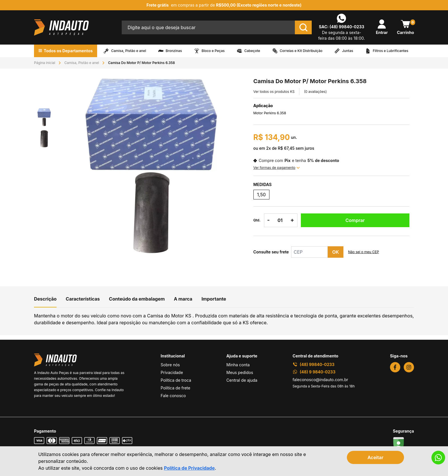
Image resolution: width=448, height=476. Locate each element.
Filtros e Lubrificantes (391, 51)
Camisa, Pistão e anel (129, 51)
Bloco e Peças (213, 51)
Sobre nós (170, 365)
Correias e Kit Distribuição (301, 51)
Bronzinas (174, 51)
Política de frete (175, 388)
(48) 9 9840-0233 (314, 372)
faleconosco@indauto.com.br (320, 380)
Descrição (45, 299)
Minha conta (238, 365)
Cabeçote (252, 51)
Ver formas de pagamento (277, 168)
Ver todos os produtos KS (274, 92)
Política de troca (176, 380)
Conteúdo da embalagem (137, 299)
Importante (214, 299)
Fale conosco (173, 396)
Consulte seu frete (271, 252)
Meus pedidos (240, 372)
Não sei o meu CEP (363, 252)
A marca (183, 299)
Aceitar (375, 457)
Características (83, 299)
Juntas (348, 51)
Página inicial (45, 63)
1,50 (261, 195)
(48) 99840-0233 (347, 27)
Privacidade (172, 372)
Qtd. (257, 220)
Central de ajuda (242, 380)
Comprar (355, 220)
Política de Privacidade (189, 468)
